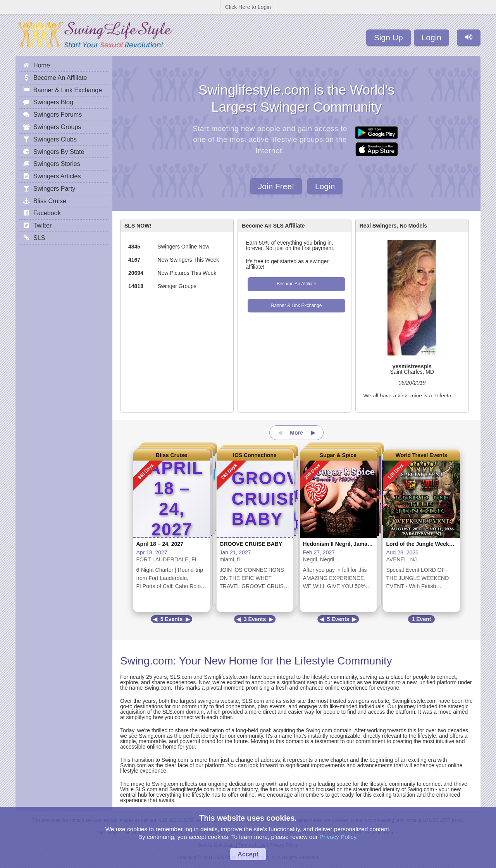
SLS (39, 238)
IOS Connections (255, 455)
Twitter (42, 225)
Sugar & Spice (338, 455)
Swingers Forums (58, 114)
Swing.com (147, 661)
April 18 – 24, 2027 (160, 544)
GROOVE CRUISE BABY (251, 544)
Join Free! (276, 186)
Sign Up (388, 37)
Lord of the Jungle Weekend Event (431, 544)
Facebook (47, 213)
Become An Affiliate (296, 284)
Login (431, 37)
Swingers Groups (57, 127)
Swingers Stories (57, 164)
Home (42, 65)
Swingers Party (54, 188)
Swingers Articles (57, 176)
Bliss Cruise (171, 455)
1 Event (422, 619)
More (296, 433)
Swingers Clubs (55, 139)
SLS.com (181, 677)
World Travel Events (422, 455)
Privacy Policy (338, 837)
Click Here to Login (248, 7)
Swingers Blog (53, 102)
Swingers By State (59, 152)
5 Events (172, 619)
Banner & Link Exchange (297, 305)
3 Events (255, 619)
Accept (248, 854)
